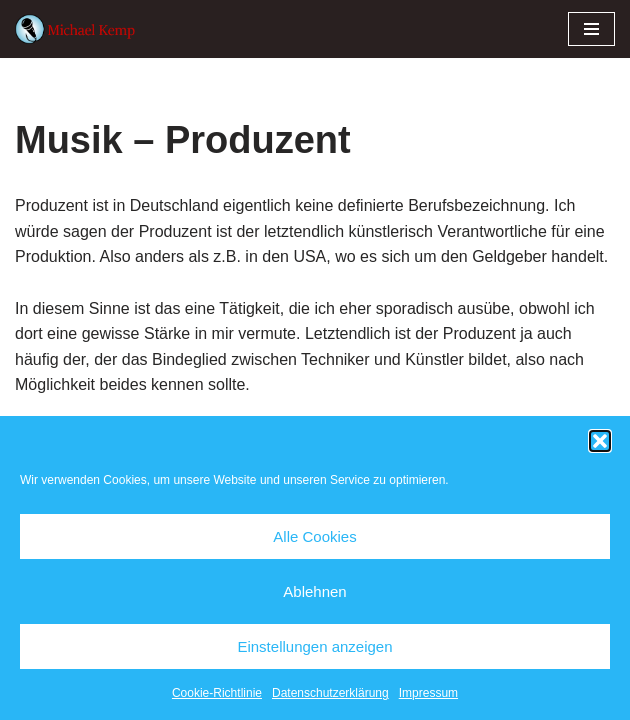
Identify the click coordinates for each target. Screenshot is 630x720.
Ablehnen (314, 591)
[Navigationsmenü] (591, 29)
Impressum (428, 693)
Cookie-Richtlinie (217, 693)
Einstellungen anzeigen (314, 646)
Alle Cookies (314, 536)
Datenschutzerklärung (330, 693)
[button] (600, 441)
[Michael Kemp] (80, 29)
